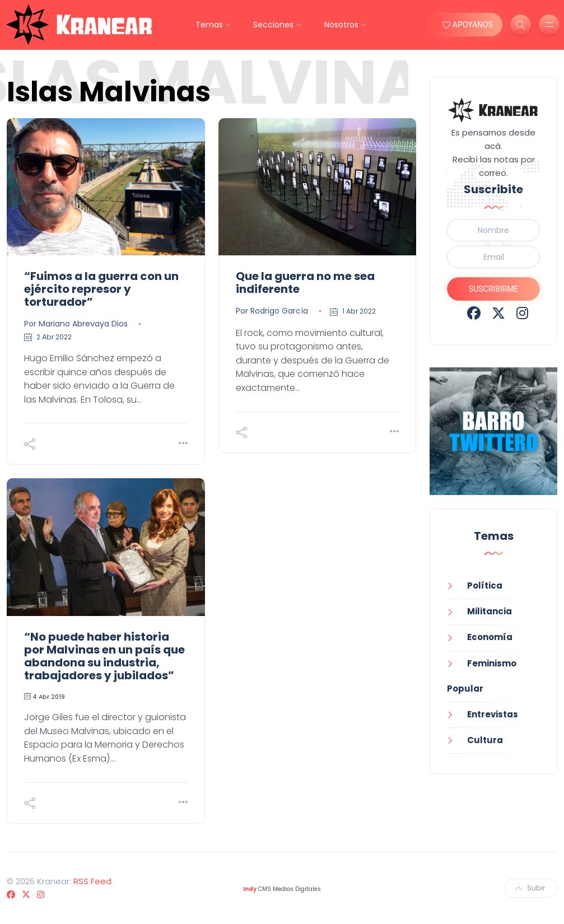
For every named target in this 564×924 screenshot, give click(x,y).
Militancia (490, 611)
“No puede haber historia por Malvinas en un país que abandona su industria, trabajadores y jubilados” (104, 656)
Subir (530, 888)
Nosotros (341, 25)
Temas (209, 25)
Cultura (485, 740)
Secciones (273, 25)
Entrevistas (493, 714)
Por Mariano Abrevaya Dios (76, 324)
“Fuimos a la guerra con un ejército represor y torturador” (101, 289)
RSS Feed (92, 881)
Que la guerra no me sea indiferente (305, 283)
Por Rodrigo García (272, 311)
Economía (490, 637)
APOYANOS (468, 25)
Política (485, 585)
